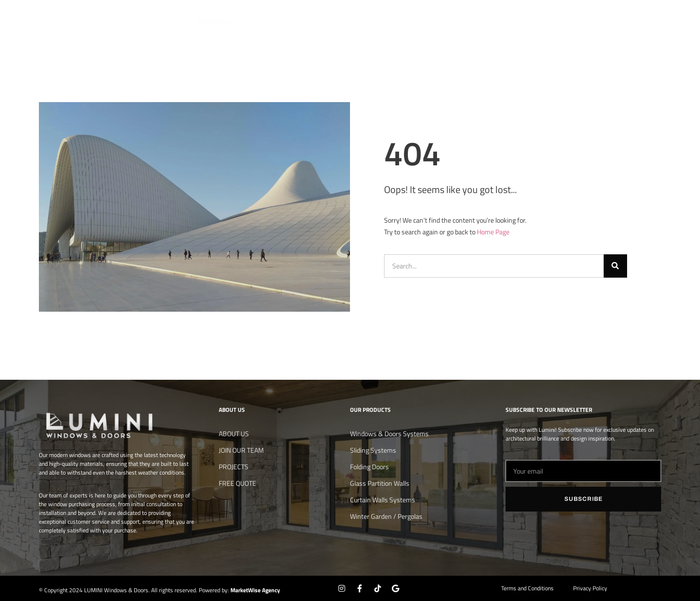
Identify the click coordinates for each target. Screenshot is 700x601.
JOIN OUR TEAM (277, 22)
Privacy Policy (590, 588)
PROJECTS (418, 22)
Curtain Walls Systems (383, 500)
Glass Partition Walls (380, 483)
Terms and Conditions (527, 588)
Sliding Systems (373, 450)
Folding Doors (369, 467)
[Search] (615, 266)
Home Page (493, 232)
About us (214, 22)
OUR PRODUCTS (351, 22)
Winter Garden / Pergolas (386, 516)
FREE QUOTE (237, 483)
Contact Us (478, 22)
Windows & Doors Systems (389, 433)
